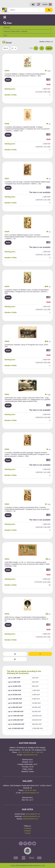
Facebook (27, 828)
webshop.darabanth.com (31, 816)
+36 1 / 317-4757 (24, 752)
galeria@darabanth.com (30, 793)
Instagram (27, 831)
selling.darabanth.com (30, 819)
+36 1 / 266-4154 (37, 752)
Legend (49, 48)
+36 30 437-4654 (30, 790)
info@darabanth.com (30, 755)
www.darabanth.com (33, 814)
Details (8, 80)
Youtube (27, 833)
